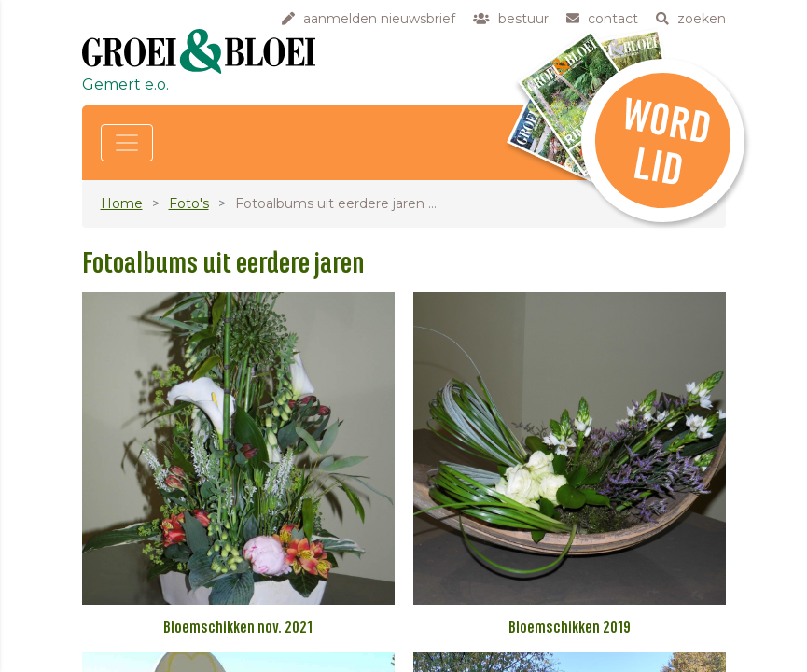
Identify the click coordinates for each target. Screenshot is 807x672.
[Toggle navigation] (127, 143)
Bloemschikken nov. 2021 (238, 628)
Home (122, 203)
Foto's (189, 203)
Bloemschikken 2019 (570, 628)
